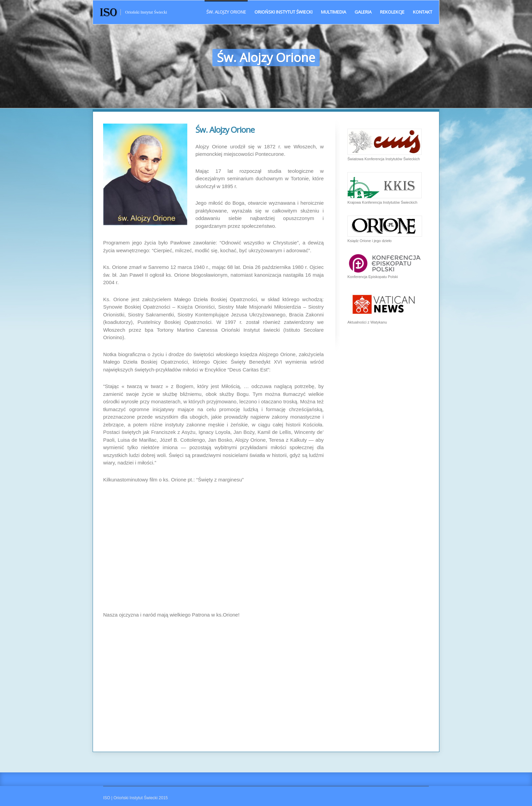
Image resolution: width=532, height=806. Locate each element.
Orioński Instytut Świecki (283, 12)
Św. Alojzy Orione (226, 12)
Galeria (363, 12)
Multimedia (334, 12)
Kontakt (423, 12)
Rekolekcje (392, 12)
